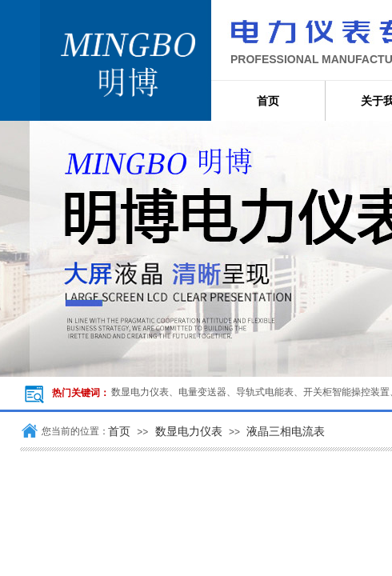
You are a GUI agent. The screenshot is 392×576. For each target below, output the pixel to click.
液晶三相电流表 (286, 431)
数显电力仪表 (189, 431)
